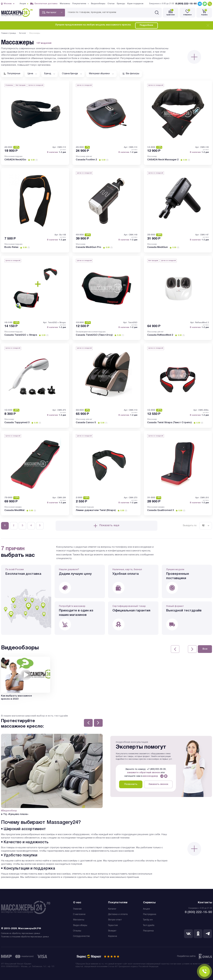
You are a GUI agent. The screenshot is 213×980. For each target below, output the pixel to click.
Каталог (112, 909)
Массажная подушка (13, 156)
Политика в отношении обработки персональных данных (25, 937)
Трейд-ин (148, 920)
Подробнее (146, 25)
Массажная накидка (13, 507)
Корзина (113, 936)
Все (205, 649)
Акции (146, 909)
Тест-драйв (149, 925)
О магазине (79, 914)
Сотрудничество (81, 936)
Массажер (152, 156)
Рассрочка (148, 931)
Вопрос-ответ (115, 920)
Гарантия (113, 925)
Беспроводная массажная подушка (91, 332)
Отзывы (77, 931)
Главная (77, 909)
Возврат (112, 931)
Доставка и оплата (118, 914)
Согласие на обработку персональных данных (21, 933)
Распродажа (150, 914)
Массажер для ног (84, 156)
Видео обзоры (80, 925)
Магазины (79, 920)
